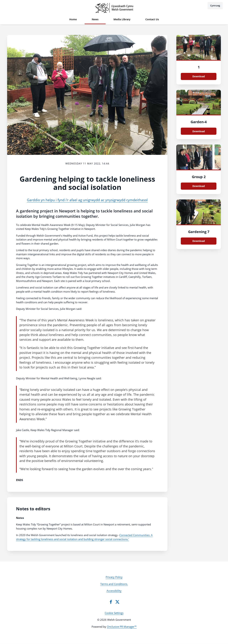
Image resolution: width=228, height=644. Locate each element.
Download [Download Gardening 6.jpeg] (199, 76)
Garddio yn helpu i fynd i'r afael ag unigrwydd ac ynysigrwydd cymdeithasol (87, 200)
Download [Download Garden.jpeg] (199, 131)
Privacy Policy (114, 577)
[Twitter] (117, 602)
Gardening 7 (199, 232)
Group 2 (199, 177)
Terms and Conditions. (114, 584)
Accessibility (114, 591)
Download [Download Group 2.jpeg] (199, 186)
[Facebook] (111, 602)
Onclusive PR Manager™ (122, 627)
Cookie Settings (114, 613)
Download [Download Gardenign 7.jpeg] (199, 241)
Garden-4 (199, 122)
